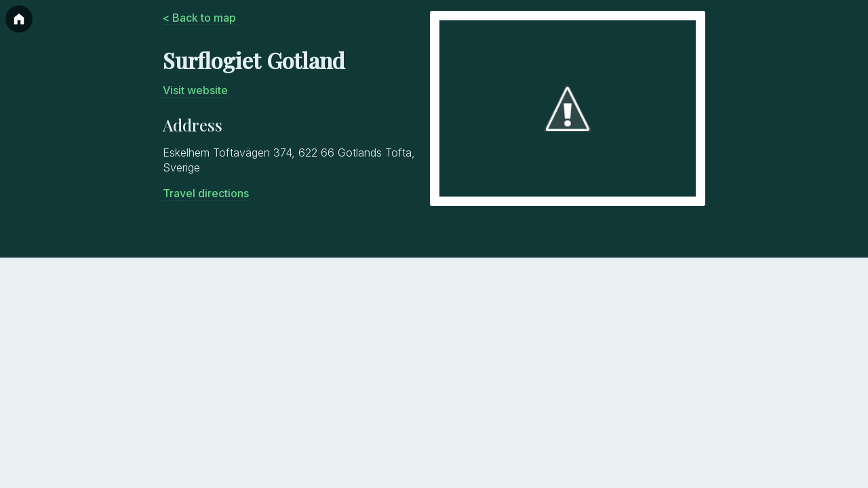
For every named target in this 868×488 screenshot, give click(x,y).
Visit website (195, 90)
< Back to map (199, 18)
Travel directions (206, 193)
